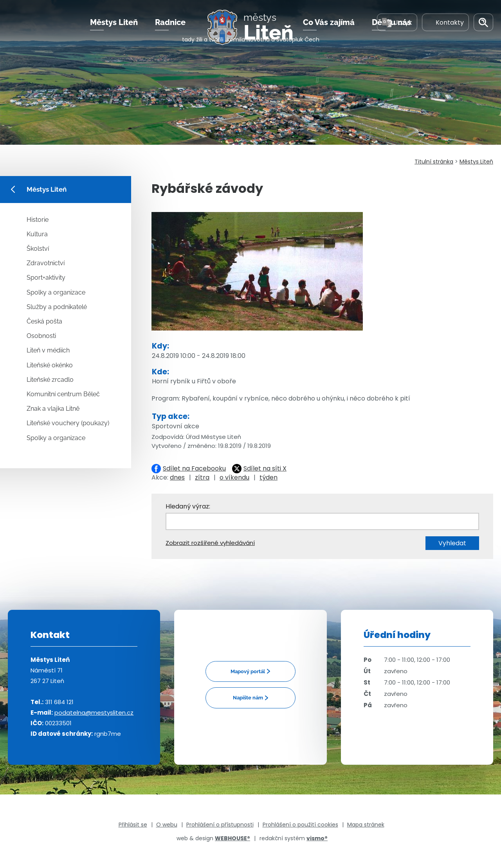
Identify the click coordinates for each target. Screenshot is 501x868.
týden (269, 477)
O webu (167, 825)
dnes (177, 477)
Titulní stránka (434, 162)
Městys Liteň (114, 31)
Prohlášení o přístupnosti (220, 825)
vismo (317, 838)
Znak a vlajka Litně (53, 409)
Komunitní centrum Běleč (63, 394)
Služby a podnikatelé (57, 307)
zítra (202, 477)
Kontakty (445, 31)
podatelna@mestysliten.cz (94, 713)
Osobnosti (41, 336)
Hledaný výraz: (188, 506)
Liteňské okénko (50, 365)
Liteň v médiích (48, 350)
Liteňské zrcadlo (50, 380)
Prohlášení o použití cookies (300, 825)
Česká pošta (44, 321)
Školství (38, 249)
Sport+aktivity (46, 278)
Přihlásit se (133, 825)
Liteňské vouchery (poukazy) (68, 423)
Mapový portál (248, 671)
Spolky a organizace (56, 292)
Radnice (170, 31)
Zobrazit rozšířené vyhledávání (210, 543)
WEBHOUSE (232, 838)
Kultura (37, 234)
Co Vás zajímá (329, 31)
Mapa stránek (366, 825)
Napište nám (248, 698)
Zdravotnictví (46, 263)
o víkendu (234, 477)
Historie (38, 220)
